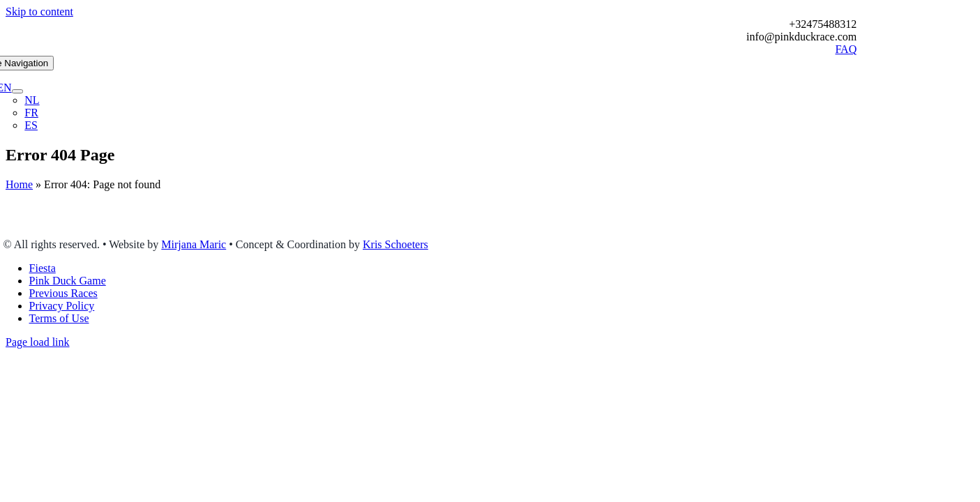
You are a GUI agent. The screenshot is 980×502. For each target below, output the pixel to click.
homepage (480, 221)
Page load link (38, 342)
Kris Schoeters (395, 244)
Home (19, 184)
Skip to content (39, 12)
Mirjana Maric (194, 244)
